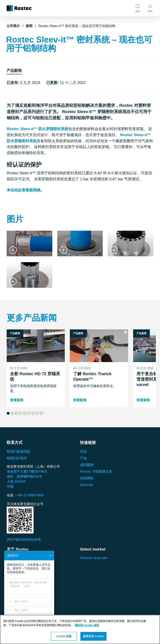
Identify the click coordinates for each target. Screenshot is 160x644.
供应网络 (87, 478)
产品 (83, 458)
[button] (8, 413)
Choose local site (94, 558)
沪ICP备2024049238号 (24, 540)
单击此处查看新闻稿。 (25, 190)
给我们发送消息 (18, 452)
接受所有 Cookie (94, 636)
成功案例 (87, 465)
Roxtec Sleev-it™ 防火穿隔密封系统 (37, 129)
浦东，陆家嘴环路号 (24, 476)
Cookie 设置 (64, 636)
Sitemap (86, 485)
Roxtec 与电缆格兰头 (96, 471)
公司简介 (13, 26)
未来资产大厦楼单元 (27, 471)
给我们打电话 (17, 458)
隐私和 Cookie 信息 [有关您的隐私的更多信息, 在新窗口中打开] (87, 625)
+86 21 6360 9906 (30, 495)
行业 (83, 452)
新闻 (29, 26)
